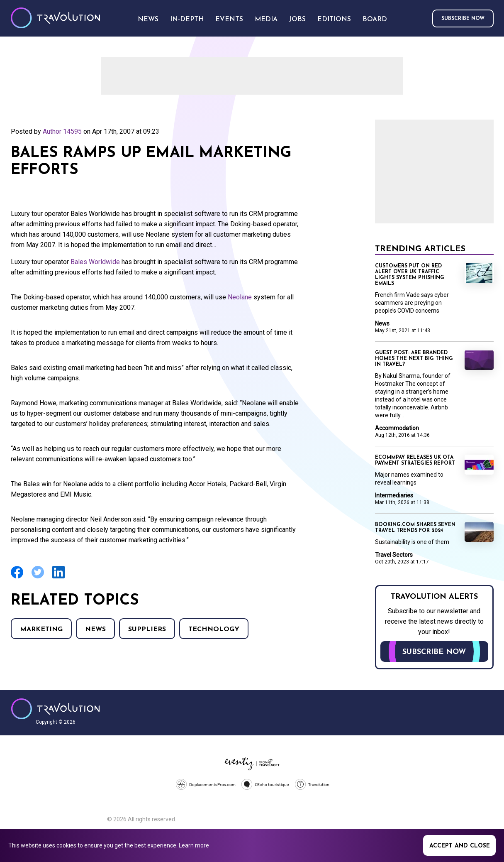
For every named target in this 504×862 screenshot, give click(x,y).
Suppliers (147, 629)
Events (229, 20)
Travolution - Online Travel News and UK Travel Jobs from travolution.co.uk (55, 709)
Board (375, 20)
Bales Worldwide (95, 262)
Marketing (41, 629)
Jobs (297, 20)
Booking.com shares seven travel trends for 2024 (415, 528)
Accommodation (397, 428)
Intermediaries (394, 495)
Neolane (240, 297)
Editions (334, 20)
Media (266, 20)
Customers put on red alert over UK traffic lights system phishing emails (410, 275)
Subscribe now (463, 19)
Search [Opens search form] (410, 18)
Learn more (194, 845)
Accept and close (460, 846)
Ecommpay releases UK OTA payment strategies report (415, 460)
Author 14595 (62, 131)
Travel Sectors (394, 555)
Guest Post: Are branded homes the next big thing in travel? (414, 359)
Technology (214, 629)
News (95, 629)
